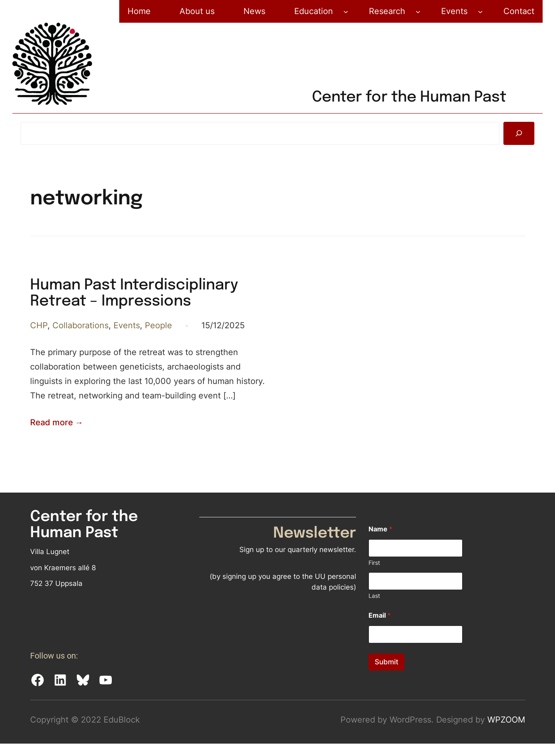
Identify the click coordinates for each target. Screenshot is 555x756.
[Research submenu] (418, 12)
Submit (386, 662)
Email (380, 615)
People (158, 325)
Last (374, 596)
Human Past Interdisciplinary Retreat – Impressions (134, 294)
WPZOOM (506, 720)
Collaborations (80, 325)
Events (127, 325)
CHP (39, 325)
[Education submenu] (346, 12)
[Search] (519, 134)
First (374, 563)
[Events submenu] (480, 12)
